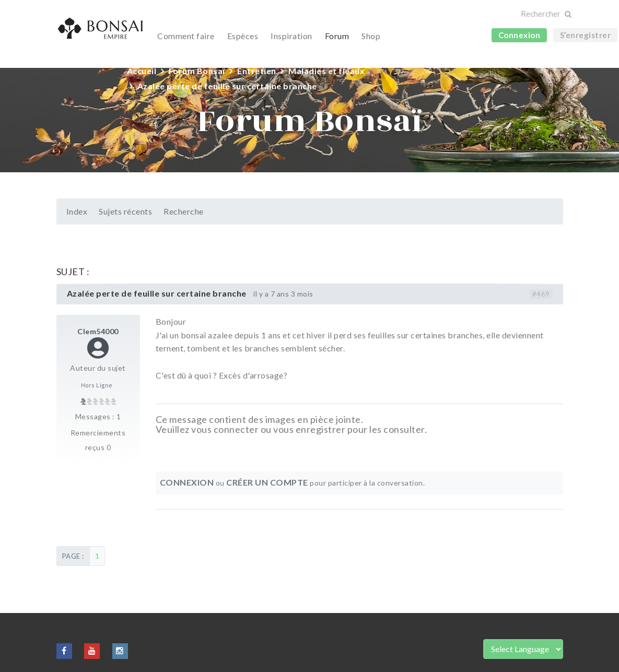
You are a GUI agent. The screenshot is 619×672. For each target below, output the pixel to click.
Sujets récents (125, 211)
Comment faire (186, 36)
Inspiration (291, 36)
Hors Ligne (97, 385)
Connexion (519, 35)
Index (77, 211)
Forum (337, 36)
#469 (541, 294)
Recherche (184, 211)
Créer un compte (267, 482)
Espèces (243, 36)
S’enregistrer (586, 35)
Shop (371, 36)
